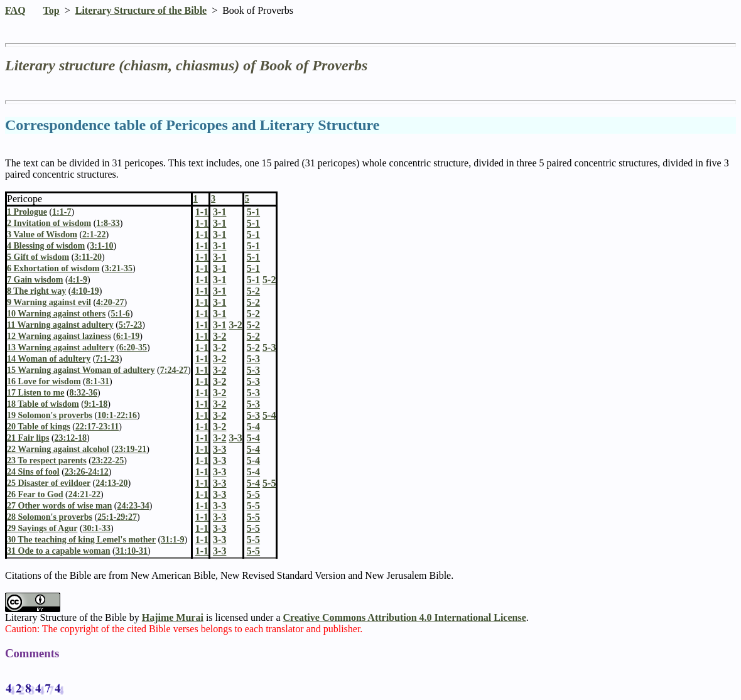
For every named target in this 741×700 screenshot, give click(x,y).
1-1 (202, 223)
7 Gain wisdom (35, 280)
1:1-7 (62, 212)
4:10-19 (85, 291)
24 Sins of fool (33, 472)
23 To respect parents (47, 460)
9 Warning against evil (49, 302)
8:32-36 (84, 393)
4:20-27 (110, 302)
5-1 (253, 223)
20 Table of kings (39, 427)
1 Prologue (27, 212)
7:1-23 (107, 359)
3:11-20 (88, 257)
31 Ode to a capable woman (59, 551)
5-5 (253, 494)
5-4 (253, 427)
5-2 (253, 291)
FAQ (15, 10)
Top (51, 10)
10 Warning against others (56, 314)
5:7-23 (130, 325)
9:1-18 (96, 404)
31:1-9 (172, 540)
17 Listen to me (35, 393)
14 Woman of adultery (49, 359)
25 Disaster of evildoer (49, 483)
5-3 (253, 359)
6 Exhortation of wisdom (53, 268)
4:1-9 (78, 280)
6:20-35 (133, 347)
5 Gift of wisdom (38, 257)
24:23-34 (133, 506)
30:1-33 (97, 528)
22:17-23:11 (97, 427)
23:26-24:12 (87, 472)
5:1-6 (120, 314)
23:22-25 (108, 460)
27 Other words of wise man (59, 506)
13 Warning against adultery (61, 347)
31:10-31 (132, 551)
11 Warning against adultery (60, 325)
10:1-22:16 (117, 415)
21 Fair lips (28, 438)
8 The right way (36, 291)
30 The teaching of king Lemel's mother (81, 540)
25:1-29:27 (117, 517)
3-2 (219, 336)
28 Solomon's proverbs (50, 517)
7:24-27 (174, 370)
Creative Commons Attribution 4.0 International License (405, 617)
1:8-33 (108, 223)
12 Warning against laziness (59, 336)
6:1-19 (128, 336)
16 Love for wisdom (44, 381)
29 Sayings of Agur (42, 528)
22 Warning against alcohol (58, 449)
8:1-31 (98, 381)
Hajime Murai (173, 617)
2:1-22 (94, 234)
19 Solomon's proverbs (50, 415)
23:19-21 (130, 449)
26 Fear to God (35, 494)
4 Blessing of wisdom (46, 246)
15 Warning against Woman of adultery (81, 370)
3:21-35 (119, 268)
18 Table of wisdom (43, 404)
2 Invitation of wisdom (49, 223)
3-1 (219, 223)
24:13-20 (111, 483)
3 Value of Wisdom (42, 234)
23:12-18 (71, 438)
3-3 (219, 449)
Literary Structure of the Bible (141, 10)
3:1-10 (101, 246)
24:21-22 (84, 494)
